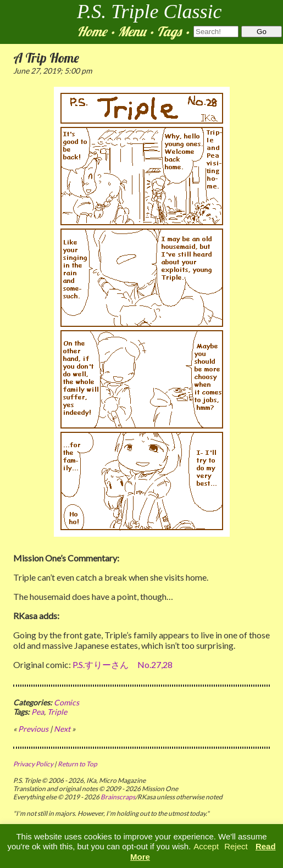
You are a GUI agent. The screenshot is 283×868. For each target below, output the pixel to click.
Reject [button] (236, 846)
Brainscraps (118, 797)
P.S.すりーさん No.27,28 (123, 664)
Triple (57, 712)
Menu (132, 31)
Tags (169, 31)
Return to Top (77, 764)
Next (62, 729)
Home (92, 31)
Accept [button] (206, 846)
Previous (33, 729)
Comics (66, 702)
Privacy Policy (33, 764)
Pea (38, 712)
